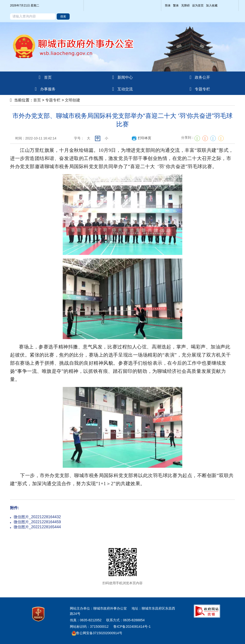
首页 (37, 100)
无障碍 (185, 6)
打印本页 (141, 138)
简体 (168, 6)
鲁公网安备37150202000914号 (97, 633)
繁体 (176, 6)
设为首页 (198, 6)
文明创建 (72, 100)
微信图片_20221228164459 (37, 522)
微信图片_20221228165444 (37, 527)
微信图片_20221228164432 (37, 517)
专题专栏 (53, 100)
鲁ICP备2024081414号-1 (132, 627)
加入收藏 (212, 6)
